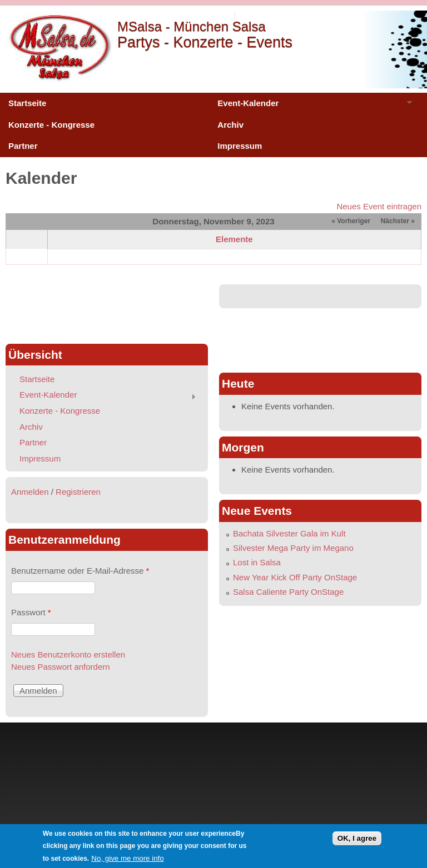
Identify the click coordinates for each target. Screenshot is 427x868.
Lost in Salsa (257, 562)
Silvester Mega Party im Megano (293, 548)
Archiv (230, 125)
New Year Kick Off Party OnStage (295, 577)
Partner (23, 146)
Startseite (27, 103)
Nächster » (398, 221)
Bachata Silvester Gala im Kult (289, 533)
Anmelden (30, 492)
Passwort (31, 612)
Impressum (240, 146)
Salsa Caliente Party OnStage (288, 592)
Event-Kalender (311, 106)
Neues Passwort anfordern (61, 667)
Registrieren (78, 492)
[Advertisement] (107, 309)
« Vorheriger (351, 221)
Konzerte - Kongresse (51, 125)
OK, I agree (357, 838)
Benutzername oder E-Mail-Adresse (80, 571)
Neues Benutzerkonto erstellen (68, 654)
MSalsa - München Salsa (192, 26)
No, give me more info (127, 858)
